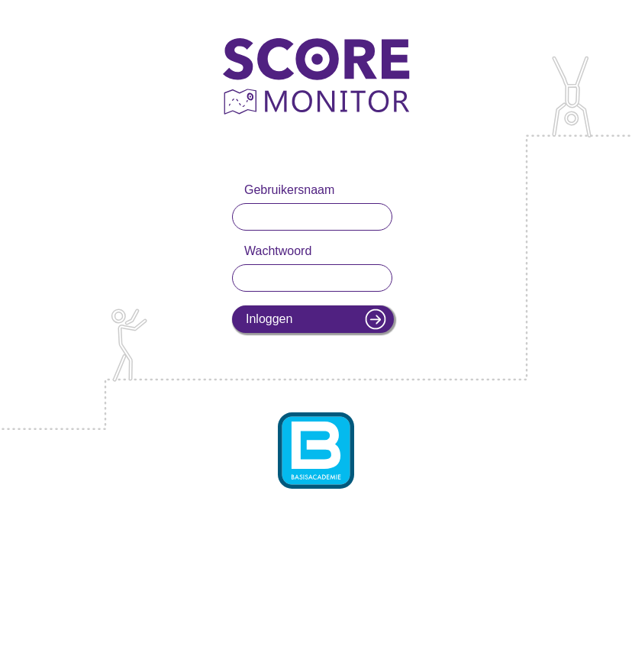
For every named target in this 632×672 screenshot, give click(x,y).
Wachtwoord (278, 251)
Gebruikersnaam (289, 190)
